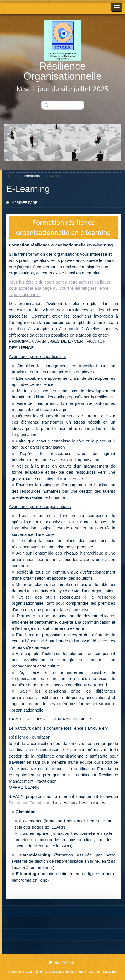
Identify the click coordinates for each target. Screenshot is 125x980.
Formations (31, 176)
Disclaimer (110, 972)
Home (13, 176)
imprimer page (24, 203)
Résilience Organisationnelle (62, 71)
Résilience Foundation (30, 803)
